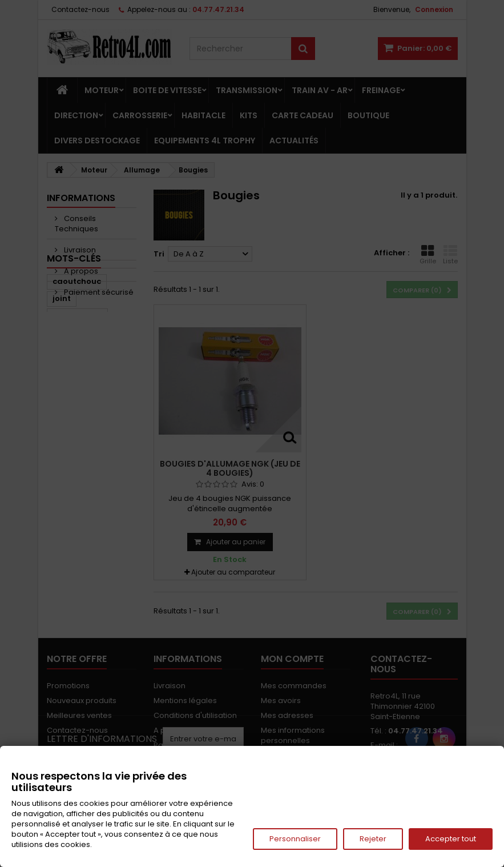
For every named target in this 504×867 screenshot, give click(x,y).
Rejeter (373, 839)
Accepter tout (451, 839)
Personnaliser (295, 839)
